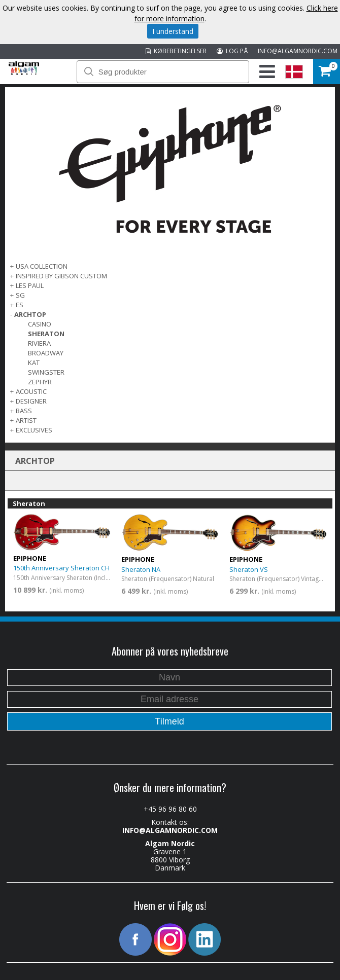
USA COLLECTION (42, 266)
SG (20, 295)
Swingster (46, 372)
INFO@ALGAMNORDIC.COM (298, 51)
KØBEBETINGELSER (176, 51)
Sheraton (46, 334)
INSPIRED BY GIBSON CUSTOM (61, 276)
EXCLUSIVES (34, 430)
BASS (24, 411)
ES (20, 305)
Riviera (39, 343)
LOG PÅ (232, 51)
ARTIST (26, 420)
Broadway (46, 353)
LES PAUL (30, 285)
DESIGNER (31, 401)
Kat (34, 362)
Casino (40, 324)
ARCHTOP (30, 314)
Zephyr (40, 382)
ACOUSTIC (31, 391)
